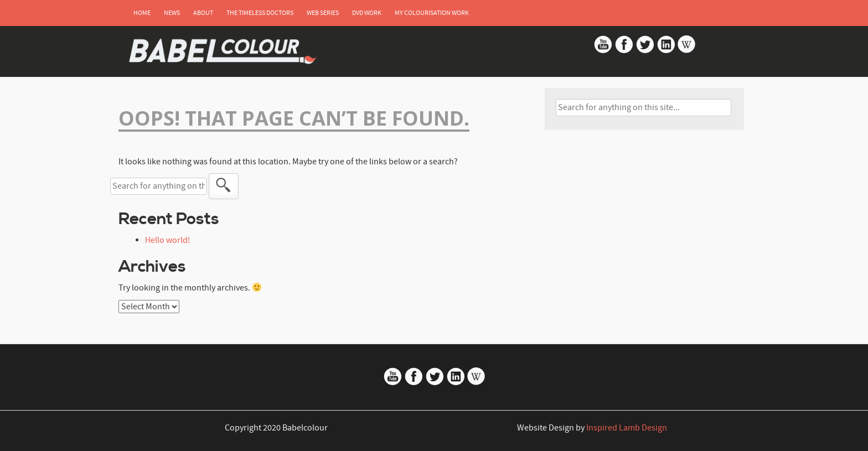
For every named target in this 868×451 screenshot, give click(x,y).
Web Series (323, 13)
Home (142, 13)
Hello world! (168, 240)
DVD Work (367, 13)
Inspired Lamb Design (627, 428)
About (203, 13)
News (172, 13)
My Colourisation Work (432, 13)
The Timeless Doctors (260, 13)
